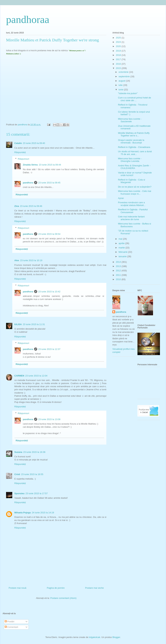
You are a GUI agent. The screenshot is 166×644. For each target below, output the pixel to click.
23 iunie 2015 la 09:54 (49, 234)
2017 (119, 59)
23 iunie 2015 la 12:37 (49, 349)
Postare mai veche (94, 588)
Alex (17, 260)
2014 (119, 262)
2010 (119, 279)
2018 (119, 55)
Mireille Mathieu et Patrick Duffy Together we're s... (134, 134)
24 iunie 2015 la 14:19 (43, 513)
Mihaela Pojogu (23, 513)
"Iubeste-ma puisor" (128, 93)
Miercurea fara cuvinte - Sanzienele (130, 120)
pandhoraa (28, 19)
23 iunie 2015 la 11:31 (34, 324)
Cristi (17, 474)
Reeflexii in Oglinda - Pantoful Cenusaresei (133, 211)
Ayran (121, 198)
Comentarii (11, 627)
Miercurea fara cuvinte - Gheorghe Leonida (130, 160)
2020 (119, 46)
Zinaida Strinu (30, 165)
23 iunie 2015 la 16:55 (32, 474)
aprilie (122, 243)
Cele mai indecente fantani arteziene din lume (131, 218)
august (122, 81)
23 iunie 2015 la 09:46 (31, 206)
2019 (119, 51)
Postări (10, 622)
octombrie (124, 72)
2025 (119, 38)
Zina (17, 206)
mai (121, 239)
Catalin (18, 143)
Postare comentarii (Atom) (63, 598)
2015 (119, 68)
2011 (119, 275)
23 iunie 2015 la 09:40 (34, 143)
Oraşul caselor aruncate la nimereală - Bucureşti (131, 141)
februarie (123, 252)
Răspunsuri (24, 159)
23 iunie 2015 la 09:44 (50, 165)
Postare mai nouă (17, 588)
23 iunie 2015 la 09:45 (49, 183)
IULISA (18, 324)
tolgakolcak (94, 637)
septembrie (124, 76)
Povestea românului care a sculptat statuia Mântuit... (132, 204)
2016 (119, 64)
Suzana (18, 452)
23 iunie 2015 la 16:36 (34, 452)
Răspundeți (20, 152)
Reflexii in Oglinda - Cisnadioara (134, 147)
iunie (121, 90)
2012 (119, 271)
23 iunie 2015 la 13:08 (49, 419)
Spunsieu (19, 493)
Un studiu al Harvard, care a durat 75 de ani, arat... (135, 153)
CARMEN (19, 376)
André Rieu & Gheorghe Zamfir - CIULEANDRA (134, 167)
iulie (121, 85)
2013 (119, 266)
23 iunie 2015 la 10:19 (31, 260)
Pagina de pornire (56, 588)
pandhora (28, 183)
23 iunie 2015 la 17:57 (37, 493)
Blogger (116, 637)
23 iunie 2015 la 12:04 (36, 376)
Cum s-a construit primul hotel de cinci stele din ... (134, 99)
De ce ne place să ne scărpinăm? (135, 187)
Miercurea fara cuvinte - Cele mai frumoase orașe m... (134, 192)
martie (122, 248)
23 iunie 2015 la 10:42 (49, 292)
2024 (119, 42)
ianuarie (123, 256)
